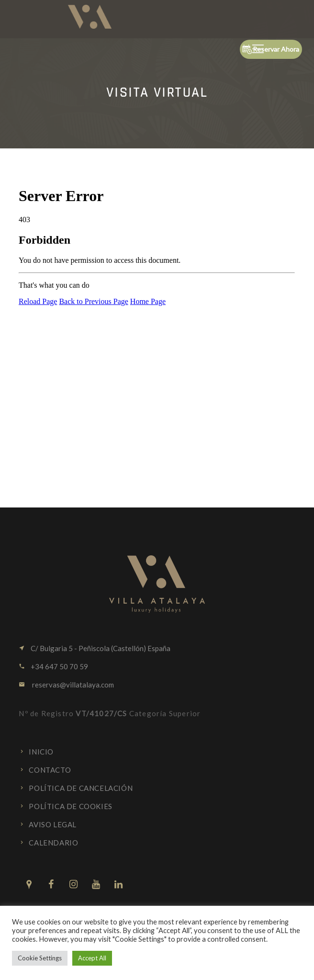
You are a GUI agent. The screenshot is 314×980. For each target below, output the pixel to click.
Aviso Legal (53, 824)
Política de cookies (70, 806)
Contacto (50, 770)
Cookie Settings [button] (40, 958)
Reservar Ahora (271, 49)
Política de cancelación (81, 788)
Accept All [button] (92, 958)
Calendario (53, 843)
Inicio (41, 752)
